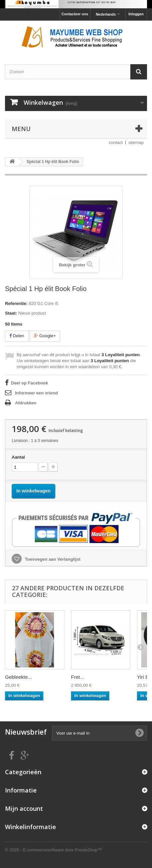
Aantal (18, 457)
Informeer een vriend (36, 393)
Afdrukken (26, 403)
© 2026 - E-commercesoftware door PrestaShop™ (53, 850)
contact (116, 143)
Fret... (77, 677)
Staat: (11, 313)
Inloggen (136, 14)
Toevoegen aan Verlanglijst (52, 559)
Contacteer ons (75, 14)
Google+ (45, 336)
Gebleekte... (18, 677)
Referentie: (16, 303)
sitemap (136, 143)
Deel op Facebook (29, 383)
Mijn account (24, 808)
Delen (17, 336)
